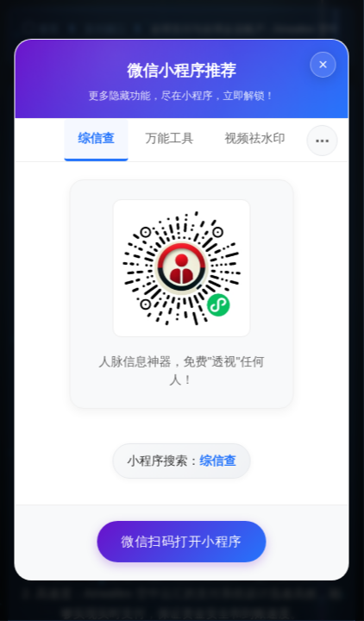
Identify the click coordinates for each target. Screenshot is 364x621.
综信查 (95, 138)
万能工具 (168, 138)
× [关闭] (322, 65)
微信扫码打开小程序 (180, 541)
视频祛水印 (254, 138)
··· (321, 141)
